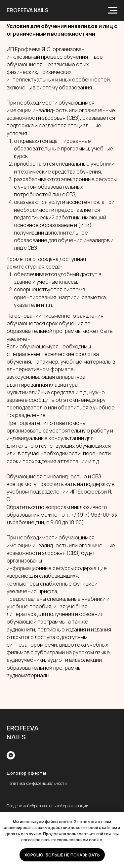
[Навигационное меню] (113, 11)
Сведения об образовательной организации (47, 806)
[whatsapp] (11, 755)
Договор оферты (26, 773)
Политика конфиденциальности (37, 783)
